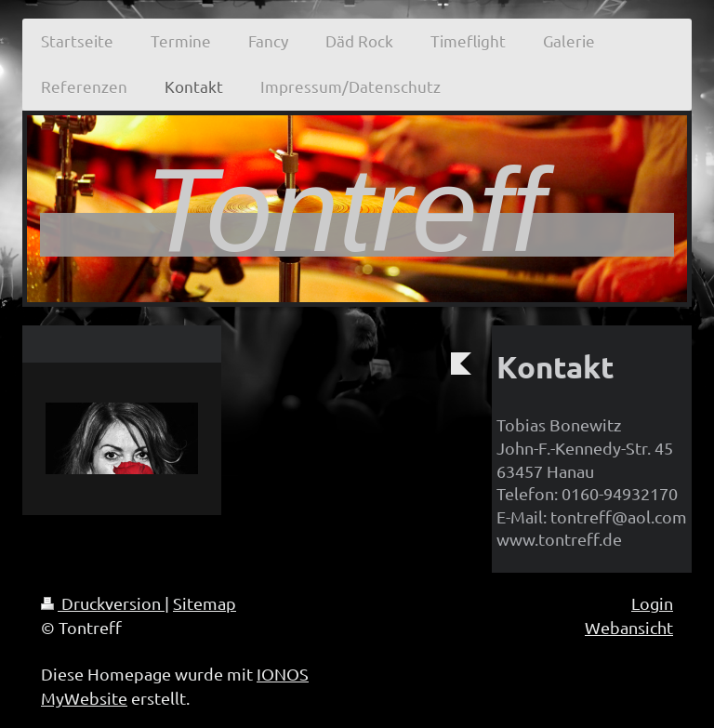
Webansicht (629, 627)
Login (652, 603)
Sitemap (205, 603)
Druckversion (103, 603)
